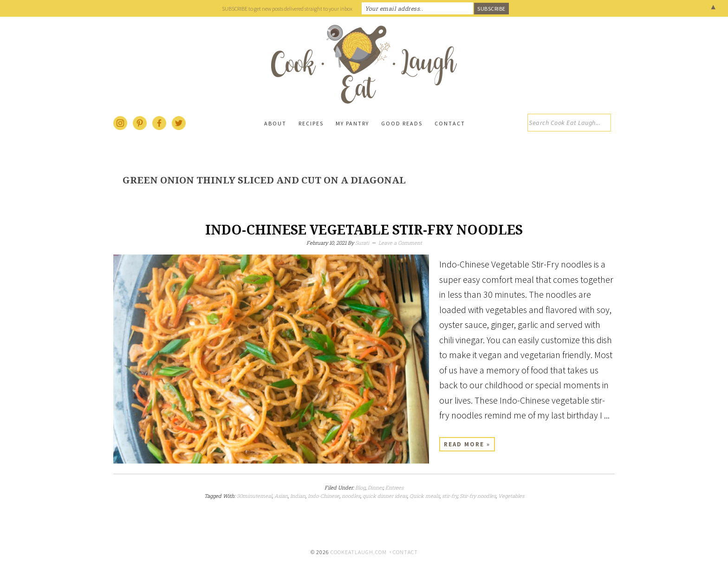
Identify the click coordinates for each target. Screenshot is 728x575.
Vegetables (511, 496)
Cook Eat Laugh (364, 64)
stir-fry (450, 496)
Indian (298, 496)
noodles (351, 496)
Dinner (375, 487)
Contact (405, 552)
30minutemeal (254, 496)
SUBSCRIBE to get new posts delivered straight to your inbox (287, 9)
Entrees (394, 487)
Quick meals (425, 496)
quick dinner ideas (385, 496)
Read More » (467, 444)
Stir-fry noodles (478, 496)
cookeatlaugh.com (359, 552)
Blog (360, 487)
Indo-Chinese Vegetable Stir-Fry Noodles (364, 230)
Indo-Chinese (324, 496)
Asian (281, 496)
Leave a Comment (400, 243)
